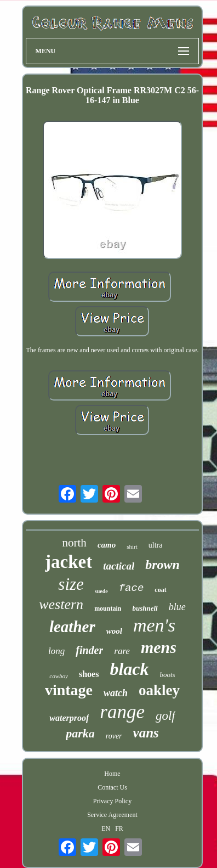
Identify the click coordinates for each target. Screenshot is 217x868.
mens (159, 647)
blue (177, 607)
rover (114, 736)
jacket (68, 562)
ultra (156, 545)
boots (167, 675)
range (122, 712)
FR (119, 828)
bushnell (145, 608)
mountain (108, 608)
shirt (132, 546)
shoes (89, 674)
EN (106, 828)
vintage (69, 690)
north (75, 543)
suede (101, 591)
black (129, 669)
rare (122, 651)
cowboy (59, 676)
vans (146, 733)
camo (107, 545)
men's (154, 625)
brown (162, 565)
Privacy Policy (112, 801)
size (71, 584)
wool (114, 631)
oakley (159, 690)
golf (165, 716)
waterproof (69, 718)
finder (89, 650)
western (61, 604)
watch (116, 693)
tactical (119, 566)
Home (112, 774)
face (132, 588)
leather (72, 627)
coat (160, 590)
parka (80, 733)
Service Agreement (112, 815)
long (56, 651)
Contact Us (112, 787)
